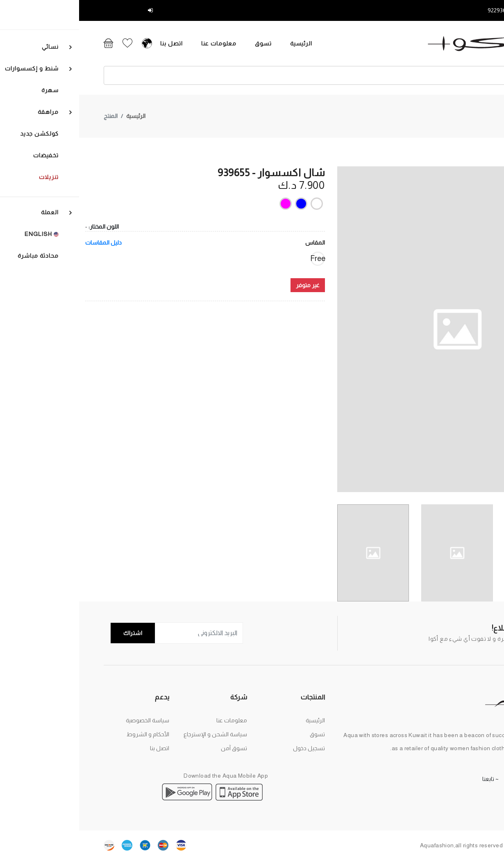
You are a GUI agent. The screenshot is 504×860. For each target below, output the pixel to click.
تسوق (165, 43)
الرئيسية (203, 43)
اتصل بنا (73, 43)
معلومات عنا (120, 43)
